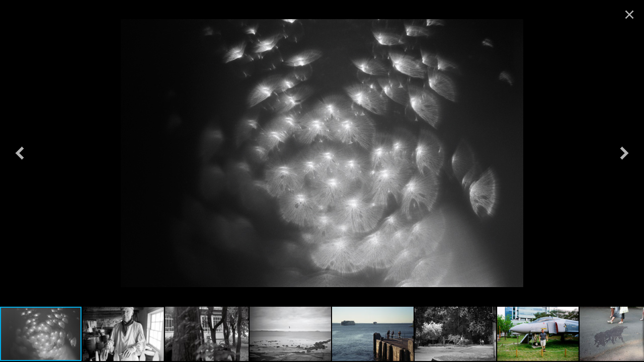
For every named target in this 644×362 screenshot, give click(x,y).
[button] (20, 153)
